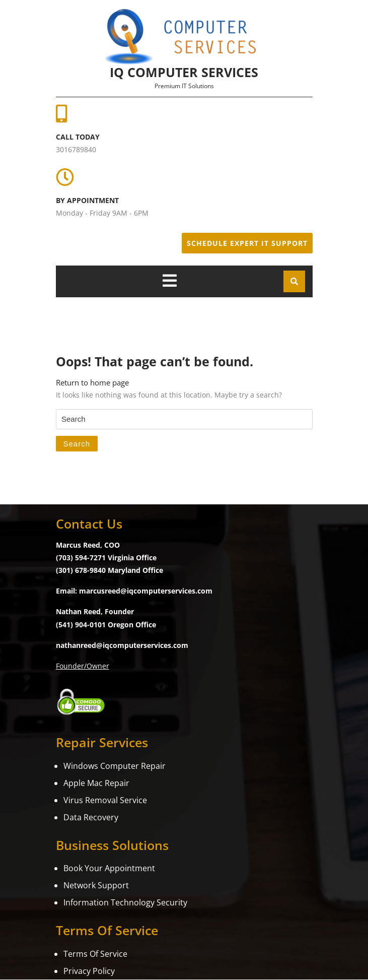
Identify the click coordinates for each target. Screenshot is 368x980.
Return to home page (92, 382)
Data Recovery (91, 817)
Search (77, 444)
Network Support (96, 885)
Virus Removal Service (105, 800)
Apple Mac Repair (96, 783)
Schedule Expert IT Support (247, 243)
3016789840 (76, 149)
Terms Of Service (95, 954)
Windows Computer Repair (115, 766)
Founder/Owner (83, 666)
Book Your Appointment (109, 868)
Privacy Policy (89, 971)
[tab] (170, 281)
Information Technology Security (125, 902)
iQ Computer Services (184, 72)
